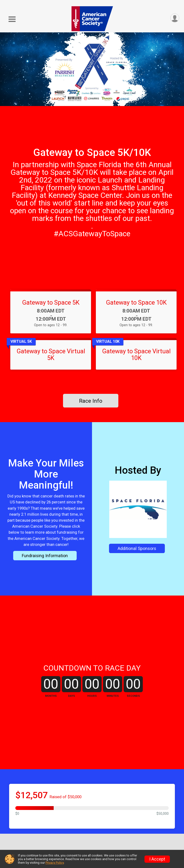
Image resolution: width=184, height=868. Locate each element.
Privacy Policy (55, 863)
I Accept (157, 859)
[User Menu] (175, 18)
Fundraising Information (45, 556)
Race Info (91, 401)
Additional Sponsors (137, 548)
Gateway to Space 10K (136, 302)
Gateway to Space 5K (51, 302)
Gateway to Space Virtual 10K (136, 354)
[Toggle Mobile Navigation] (12, 19)
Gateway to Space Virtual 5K (51, 354)
